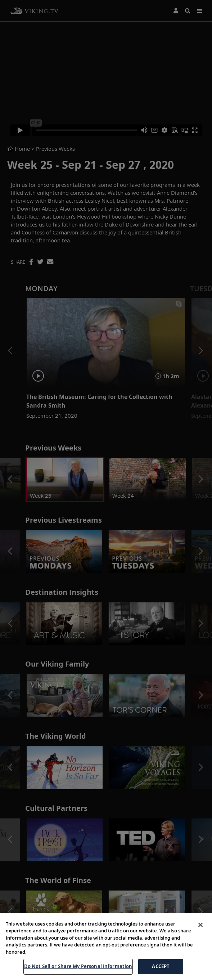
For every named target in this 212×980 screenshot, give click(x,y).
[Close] (200, 929)
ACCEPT (161, 971)
